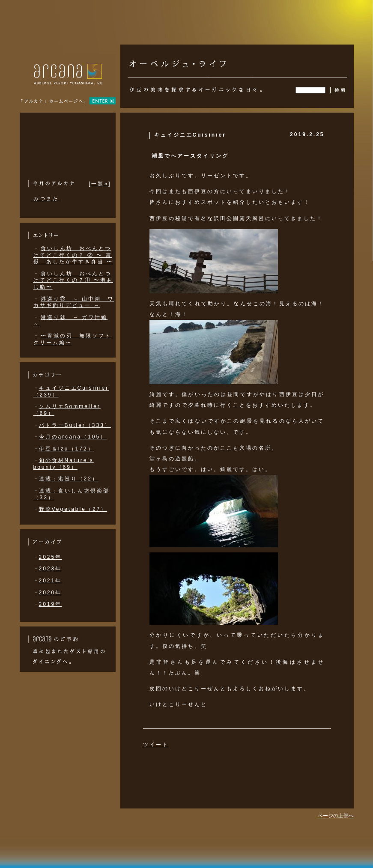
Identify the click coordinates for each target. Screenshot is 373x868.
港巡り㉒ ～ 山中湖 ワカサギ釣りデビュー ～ (74, 302)
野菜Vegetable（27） (73, 509)
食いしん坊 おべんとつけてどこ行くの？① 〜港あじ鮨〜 (73, 280)
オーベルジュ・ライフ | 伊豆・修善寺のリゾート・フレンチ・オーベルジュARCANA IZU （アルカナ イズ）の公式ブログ (178, 60)
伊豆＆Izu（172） (67, 449)
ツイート (156, 745)
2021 (47, 581)
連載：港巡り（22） (69, 479)
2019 (47, 604)
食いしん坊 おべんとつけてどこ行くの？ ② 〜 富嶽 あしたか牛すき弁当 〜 (73, 255)
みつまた (46, 199)
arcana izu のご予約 (53, 639)
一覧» (100, 184)
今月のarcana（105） (73, 437)
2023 (47, 569)
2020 (47, 593)
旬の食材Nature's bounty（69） (64, 464)
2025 (47, 557)
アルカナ (68, 86)
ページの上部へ (336, 816)
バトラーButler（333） (75, 425)
